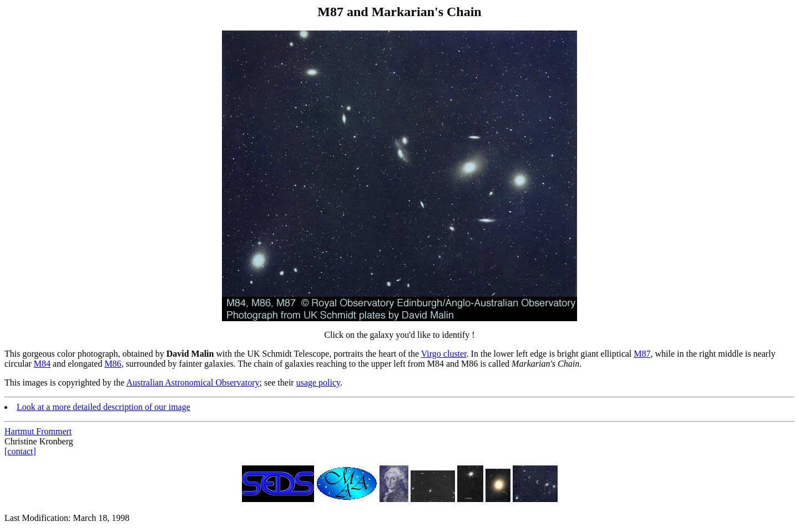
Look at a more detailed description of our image (103, 407)
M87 (642, 354)
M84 (42, 364)
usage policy (318, 382)
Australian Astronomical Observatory (193, 382)
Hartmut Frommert (38, 431)
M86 (113, 364)
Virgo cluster (444, 354)
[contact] (20, 451)
